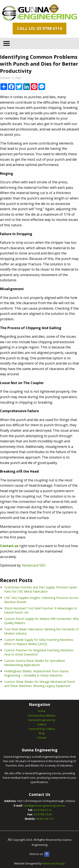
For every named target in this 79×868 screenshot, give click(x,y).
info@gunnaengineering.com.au (44, 805)
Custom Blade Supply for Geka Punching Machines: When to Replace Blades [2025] (39, 642)
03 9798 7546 (43, 814)
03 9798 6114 (43, 810)
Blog (42, 733)
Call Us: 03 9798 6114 (39, 28)
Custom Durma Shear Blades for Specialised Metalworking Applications (34, 663)
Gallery (42, 724)
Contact (42, 738)
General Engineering (42, 720)
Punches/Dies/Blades (42, 716)
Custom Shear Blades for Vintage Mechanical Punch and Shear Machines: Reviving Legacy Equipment (40, 684)
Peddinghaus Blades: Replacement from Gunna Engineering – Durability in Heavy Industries (36, 673)
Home (42, 711)
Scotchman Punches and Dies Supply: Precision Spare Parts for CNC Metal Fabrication (41, 589)
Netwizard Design (54, 863)
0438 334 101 (45, 819)
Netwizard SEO (34, 565)
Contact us (9, 546)
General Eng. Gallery (42, 729)
